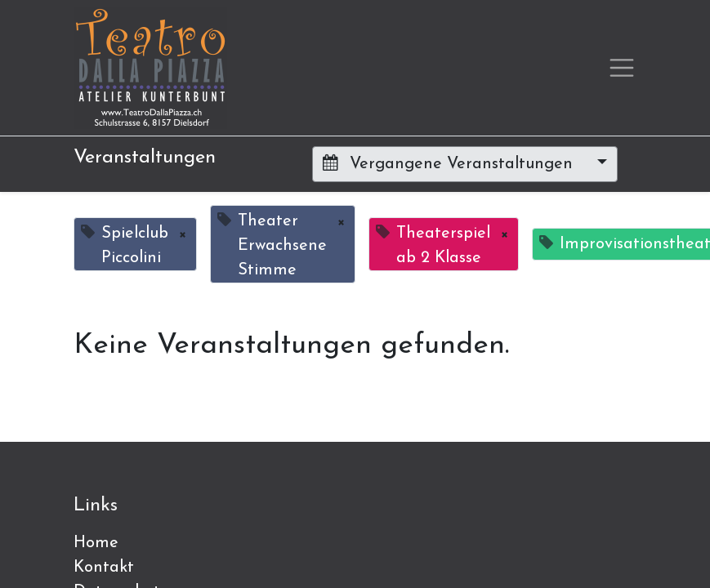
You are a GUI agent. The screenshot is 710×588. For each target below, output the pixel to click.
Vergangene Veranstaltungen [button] (450, 163)
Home (96, 543)
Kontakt (104, 568)
